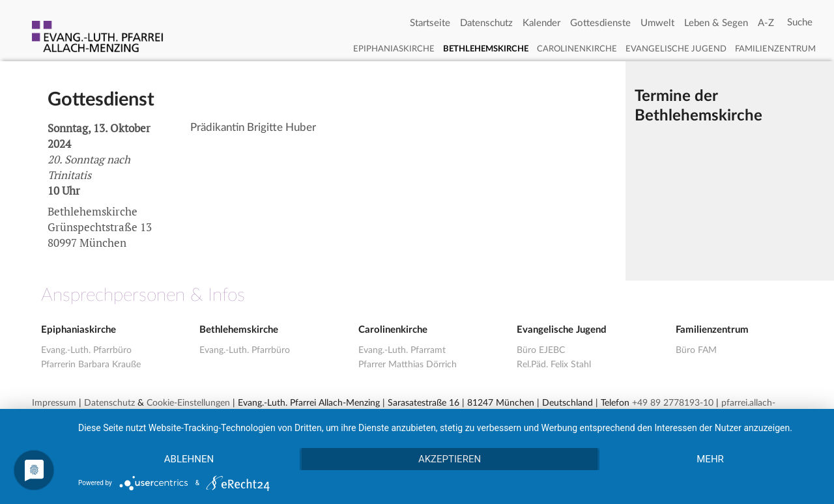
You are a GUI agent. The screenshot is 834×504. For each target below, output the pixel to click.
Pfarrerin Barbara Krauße (91, 365)
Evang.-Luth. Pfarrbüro (86, 350)
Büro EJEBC (541, 350)
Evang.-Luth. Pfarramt (402, 350)
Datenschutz (486, 23)
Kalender (541, 23)
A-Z (766, 23)
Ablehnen (189, 459)
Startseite (430, 23)
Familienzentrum (775, 49)
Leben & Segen (716, 23)
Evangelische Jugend (676, 49)
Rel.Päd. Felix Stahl (554, 365)
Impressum (54, 403)
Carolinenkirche (577, 49)
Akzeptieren (450, 459)
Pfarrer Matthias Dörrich (408, 365)
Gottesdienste (600, 23)
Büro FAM (696, 350)
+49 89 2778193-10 (673, 403)
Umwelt (657, 23)
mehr (710, 459)
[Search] (800, 23)
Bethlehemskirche (486, 49)
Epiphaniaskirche (394, 49)
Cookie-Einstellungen (188, 403)
